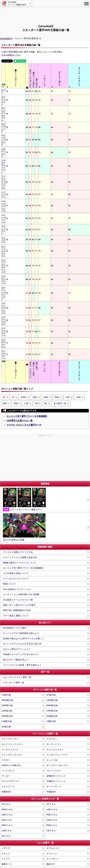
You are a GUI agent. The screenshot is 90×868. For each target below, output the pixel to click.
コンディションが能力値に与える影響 (21, 432)
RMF (57, 235)
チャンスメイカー (55, 587)
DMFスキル (7, 663)
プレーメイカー (54, 609)
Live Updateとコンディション (17, 427)
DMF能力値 (7, 554)
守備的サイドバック (56, 619)
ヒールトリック (9, 744)
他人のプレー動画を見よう (16, 498)
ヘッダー (51, 713)
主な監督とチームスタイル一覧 (18, 438)
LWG (35, 235)
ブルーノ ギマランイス (10, 178)
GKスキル (6, 674)
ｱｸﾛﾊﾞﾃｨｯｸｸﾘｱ (53, 829)
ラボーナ (6, 771)
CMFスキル (52, 658)
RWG (23, 235)
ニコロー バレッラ (9, 166)
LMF (68, 235)
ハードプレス (8, 609)
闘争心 (50, 839)
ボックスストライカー (12, 582)
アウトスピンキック (56, 765)
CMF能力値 (52, 549)
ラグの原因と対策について (16, 411)
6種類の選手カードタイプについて (19, 401)
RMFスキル (52, 653)
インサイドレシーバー (57, 593)
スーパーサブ (8, 839)
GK (46, 241)
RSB (16, 241)
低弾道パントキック (11, 787)
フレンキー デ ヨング (10, 109)
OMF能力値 (7, 543)
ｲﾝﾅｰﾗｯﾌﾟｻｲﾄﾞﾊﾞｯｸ (10, 619)
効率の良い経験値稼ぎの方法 (17, 448)
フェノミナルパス (10, 781)
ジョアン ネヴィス (9, 187)
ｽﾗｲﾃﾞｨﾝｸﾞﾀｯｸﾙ (8, 824)
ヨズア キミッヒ (8, 105)
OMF (46, 235)
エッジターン (53, 697)
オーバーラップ (54, 624)
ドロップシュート (55, 728)
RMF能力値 (52, 543)
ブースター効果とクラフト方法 (18, 390)
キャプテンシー (54, 834)
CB (36, 241)
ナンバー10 (52, 598)
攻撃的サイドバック (56, 614)
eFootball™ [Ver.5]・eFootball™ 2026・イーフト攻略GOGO (45, 863)
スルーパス (52, 755)
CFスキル (6, 642)
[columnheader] (11, 76)
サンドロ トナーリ (9, 196)
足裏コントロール (10, 707)
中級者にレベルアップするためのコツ (21, 492)
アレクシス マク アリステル (10, 125)
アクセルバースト (10, 713)
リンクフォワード (10, 587)
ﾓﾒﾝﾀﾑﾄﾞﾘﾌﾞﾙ (52, 707)
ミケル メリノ (7, 130)
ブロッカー (7, 818)
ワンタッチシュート (56, 744)
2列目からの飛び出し (12, 603)
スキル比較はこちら (11, 55)
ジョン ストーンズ (9, 141)
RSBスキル (52, 663)
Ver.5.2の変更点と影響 (24, 365)
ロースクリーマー (10, 739)
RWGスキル (7, 647)
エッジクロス (8, 765)
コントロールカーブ (56, 718)
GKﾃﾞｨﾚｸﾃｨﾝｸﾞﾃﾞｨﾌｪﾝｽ (12, 802)
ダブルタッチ (53, 686)
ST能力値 (51, 533)
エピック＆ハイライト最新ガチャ (24, 337)
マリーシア (7, 808)
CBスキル (51, 669)
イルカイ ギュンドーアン (10, 118)
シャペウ (6, 697)
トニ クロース (7, 149)
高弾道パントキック (56, 787)
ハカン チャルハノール (10, 135)
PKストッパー (53, 797)
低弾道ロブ (52, 781)
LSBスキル (7, 669)
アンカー (6, 614)
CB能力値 (51, 559)
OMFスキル (7, 653)
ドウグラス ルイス (9, 183)
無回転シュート (9, 728)
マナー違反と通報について (16, 453)
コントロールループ (56, 723)
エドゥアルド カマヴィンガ (10, 161)
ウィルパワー (53, 750)
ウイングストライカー (12, 593)
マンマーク (52, 808)
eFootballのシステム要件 (15, 466)
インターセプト (54, 813)
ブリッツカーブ (9, 723)
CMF (78, 235)
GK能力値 (6, 564)
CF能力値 (6, 533)
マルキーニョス (8, 113)
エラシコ (6, 691)
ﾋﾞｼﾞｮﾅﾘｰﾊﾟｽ (52, 776)
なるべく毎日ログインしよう (17, 487)
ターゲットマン (54, 582)
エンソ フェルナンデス (10, 154)
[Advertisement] (45, 15)
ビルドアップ (8, 624)
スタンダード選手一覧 (14, 520)
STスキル (51, 642)
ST (13, 235)
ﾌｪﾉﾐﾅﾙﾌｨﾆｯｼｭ (8, 750)
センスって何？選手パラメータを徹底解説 (27, 254)
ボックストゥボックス (57, 603)
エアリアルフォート (11, 834)
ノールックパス (54, 771)
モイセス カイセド (9, 192)
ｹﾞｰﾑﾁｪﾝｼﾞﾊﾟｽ (8, 776)
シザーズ (6, 686)
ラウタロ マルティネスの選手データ (24, 263)
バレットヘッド (9, 718)
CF (4, 235)
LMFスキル (7, 658)
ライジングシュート (11, 734)
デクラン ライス (8, 94)
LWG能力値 (52, 538)
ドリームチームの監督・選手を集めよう (22, 503)
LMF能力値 (7, 549)
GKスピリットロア (55, 802)
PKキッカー (7, 797)
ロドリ (4, 90)
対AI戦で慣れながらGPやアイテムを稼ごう (24, 476)
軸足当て (51, 702)
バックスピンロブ (10, 760)
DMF (5, 241)
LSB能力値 (7, 559)
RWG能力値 (7, 538)
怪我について (9, 422)
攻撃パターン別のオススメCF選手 (19, 443)
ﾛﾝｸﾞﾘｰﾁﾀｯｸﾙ (52, 824)
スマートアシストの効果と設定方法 (20, 395)
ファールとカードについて (16, 416)
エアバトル (52, 818)
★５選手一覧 (60, 241)
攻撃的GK (6, 630)
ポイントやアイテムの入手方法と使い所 (22, 482)
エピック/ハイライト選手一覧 (17, 515)
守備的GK (51, 630)
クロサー (6, 598)
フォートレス (8, 829)
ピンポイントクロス (56, 760)
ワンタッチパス (9, 755)
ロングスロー (8, 792)
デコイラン (52, 577)
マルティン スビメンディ (10, 172)
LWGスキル (52, 647)
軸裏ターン (7, 702)
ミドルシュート (54, 734)
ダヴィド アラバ (8, 145)
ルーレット (52, 691)
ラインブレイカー (10, 577)
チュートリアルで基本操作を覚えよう (21, 471)
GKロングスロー (54, 792)
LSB (26, 241)
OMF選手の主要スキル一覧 (20, 258)
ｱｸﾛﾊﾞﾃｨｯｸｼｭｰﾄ (53, 739)
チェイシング (8, 813)
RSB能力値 (52, 554)
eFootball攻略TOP (6, 39)
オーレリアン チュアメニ (10, 100)
